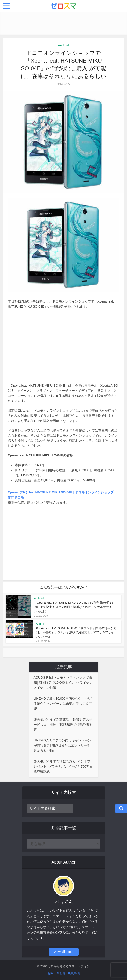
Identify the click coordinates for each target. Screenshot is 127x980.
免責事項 (74, 973)
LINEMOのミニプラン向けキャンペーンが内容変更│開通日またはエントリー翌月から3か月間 (62, 745)
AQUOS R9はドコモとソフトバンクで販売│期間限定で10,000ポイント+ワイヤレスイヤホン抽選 (63, 683)
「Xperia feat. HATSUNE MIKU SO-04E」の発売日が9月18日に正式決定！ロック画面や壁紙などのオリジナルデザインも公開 (74, 607)
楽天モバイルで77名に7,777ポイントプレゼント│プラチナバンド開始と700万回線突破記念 (63, 766)
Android (63, 45)
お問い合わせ (56, 973)
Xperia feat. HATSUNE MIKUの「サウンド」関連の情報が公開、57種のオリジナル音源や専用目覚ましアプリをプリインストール (76, 632)
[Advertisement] (64, 23)
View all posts (63, 952)
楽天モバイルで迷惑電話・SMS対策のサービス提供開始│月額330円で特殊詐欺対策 (63, 725)
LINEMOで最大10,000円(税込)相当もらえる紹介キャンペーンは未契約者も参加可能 (64, 704)
